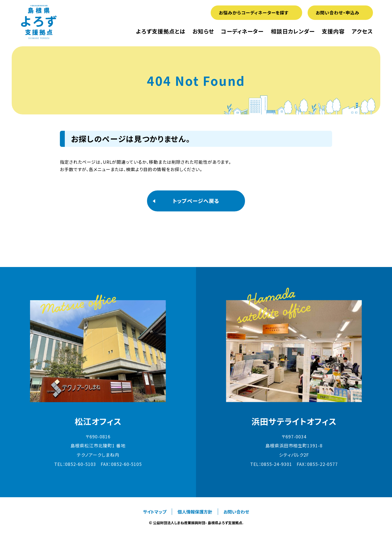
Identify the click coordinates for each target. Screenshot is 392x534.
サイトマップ (155, 512)
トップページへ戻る (196, 201)
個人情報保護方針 (195, 512)
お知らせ (203, 31)
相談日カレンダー (293, 31)
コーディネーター (242, 31)
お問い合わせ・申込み (338, 13)
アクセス (362, 31)
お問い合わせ (236, 512)
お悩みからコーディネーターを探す (254, 13)
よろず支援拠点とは (161, 31)
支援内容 (333, 31)
